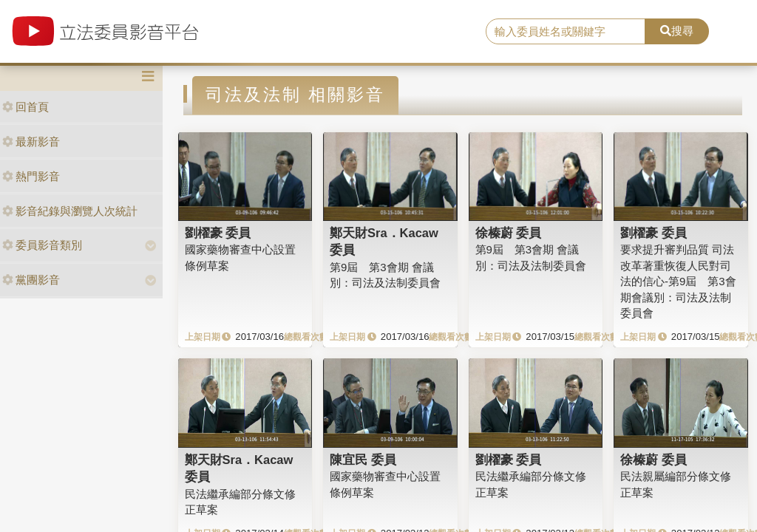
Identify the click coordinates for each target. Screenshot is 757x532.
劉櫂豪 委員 (218, 233)
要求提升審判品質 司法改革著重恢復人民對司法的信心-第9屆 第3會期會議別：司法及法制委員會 (678, 281)
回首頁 (26, 107)
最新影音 (31, 141)
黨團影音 (31, 280)
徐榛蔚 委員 (509, 233)
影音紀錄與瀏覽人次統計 (70, 211)
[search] (566, 32)
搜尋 (677, 31)
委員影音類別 (42, 245)
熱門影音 (31, 176)
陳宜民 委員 (363, 460)
